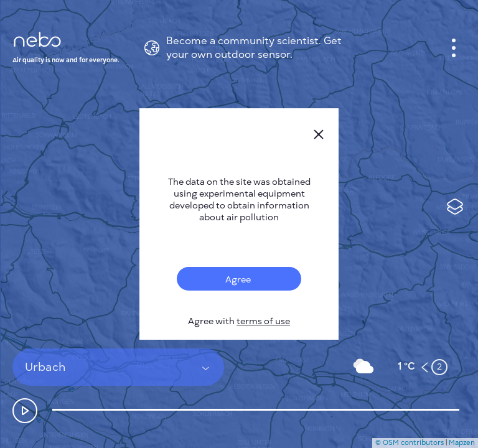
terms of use (263, 321)
